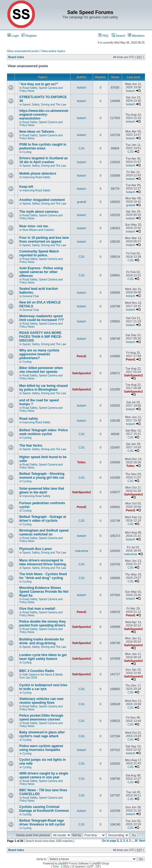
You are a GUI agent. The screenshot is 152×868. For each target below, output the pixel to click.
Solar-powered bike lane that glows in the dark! (42, 490)
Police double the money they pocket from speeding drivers (42, 623)
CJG (81, 148)
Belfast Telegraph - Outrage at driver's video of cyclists (43, 519)
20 (136, 841)
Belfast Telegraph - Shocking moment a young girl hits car (42, 476)
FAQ (103, 36)
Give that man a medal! (37, 609)
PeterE (82, 356)
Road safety (29, 419)
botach (82, 87)
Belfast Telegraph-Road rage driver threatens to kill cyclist (42, 822)
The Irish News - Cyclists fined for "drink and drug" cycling (43, 576)
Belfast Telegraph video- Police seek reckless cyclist (43, 432)
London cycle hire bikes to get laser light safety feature (43, 657)
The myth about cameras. (39, 212)
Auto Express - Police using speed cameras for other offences (41, 272)
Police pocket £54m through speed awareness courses (41, 717)
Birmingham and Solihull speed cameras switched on (44, 532)
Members (136, 36)
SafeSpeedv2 (81, 373)
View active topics (53, 51)
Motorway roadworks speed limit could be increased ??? (41, 318)
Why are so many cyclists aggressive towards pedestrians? (39, 354)
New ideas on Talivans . (38, 132)
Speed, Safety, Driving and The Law (44, 105)
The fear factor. (31, 446)
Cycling (27, 152)
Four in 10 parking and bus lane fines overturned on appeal (44, 240)
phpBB (62, 863)
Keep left (26, 187)
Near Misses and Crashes (38, 230)
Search (119, 36)
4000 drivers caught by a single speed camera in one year (44, 775)
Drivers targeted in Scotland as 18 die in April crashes (43, 160)
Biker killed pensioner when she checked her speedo (41, 370)
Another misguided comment (42, 200)
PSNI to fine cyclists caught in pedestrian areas (43, 146)
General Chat (31, 296)
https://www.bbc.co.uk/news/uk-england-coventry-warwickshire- (44, 115)
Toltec (81, 462)
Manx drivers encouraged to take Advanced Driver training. (43, 562)
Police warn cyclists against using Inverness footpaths (41, 748)
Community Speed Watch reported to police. (39, 253)
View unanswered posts (23, 51)
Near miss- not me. (34, 226)
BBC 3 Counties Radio (37, 671)
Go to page (109, 841)
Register (29, 36)
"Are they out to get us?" (39, 84)
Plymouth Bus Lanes (36, 549)
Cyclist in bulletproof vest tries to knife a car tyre (43, 687)
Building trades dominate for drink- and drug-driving (42, 641)
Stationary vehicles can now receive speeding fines (41, 701)
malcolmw (82, 551)
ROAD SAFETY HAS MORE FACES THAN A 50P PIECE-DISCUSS (41, 337)
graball (82, 202)
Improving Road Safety (36, 177)
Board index (16, 57)
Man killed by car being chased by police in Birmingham (43, 388)
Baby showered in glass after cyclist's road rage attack (42, 734)
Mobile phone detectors (38, 174)
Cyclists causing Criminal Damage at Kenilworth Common (44, 809)
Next (142, 841)
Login (13, 36)
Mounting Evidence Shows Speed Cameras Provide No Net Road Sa (44, 592)
